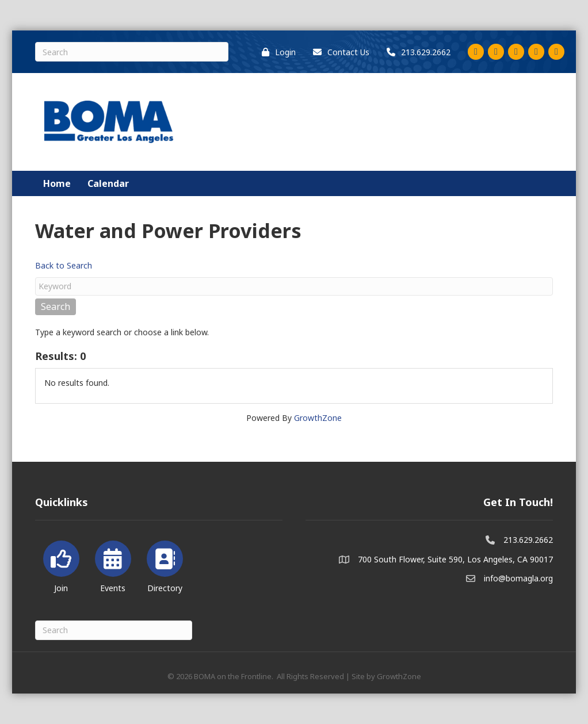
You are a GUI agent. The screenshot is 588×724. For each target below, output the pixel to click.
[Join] (61, 564)
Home (57, 183)
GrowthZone (318, 418)
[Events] (113, 564)
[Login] (276, 52)
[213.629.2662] (416, 52)
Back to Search (64, 265)
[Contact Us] (338, 52)
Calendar (108, 183)
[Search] (132, 52)
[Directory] (165, 564)
